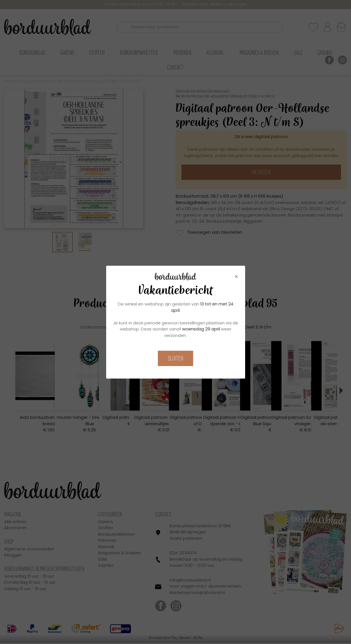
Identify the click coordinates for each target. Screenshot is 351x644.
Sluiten (176, 358)
